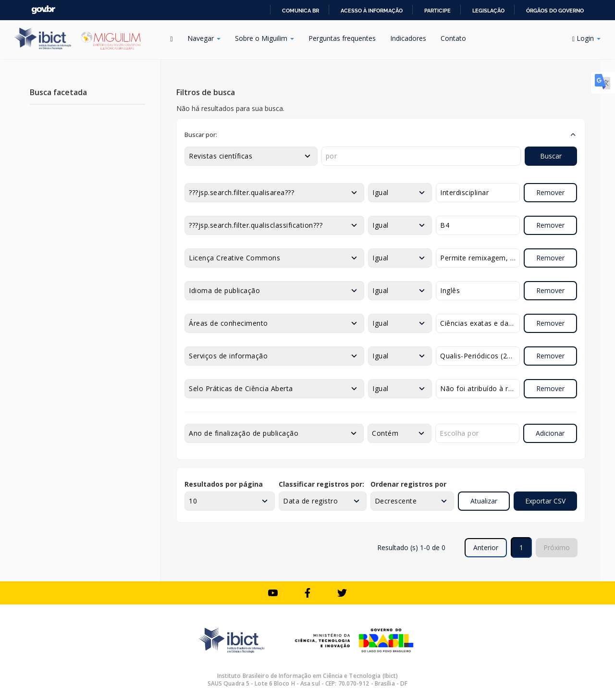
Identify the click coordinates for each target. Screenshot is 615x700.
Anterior (486, 547)
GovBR (43, 10)
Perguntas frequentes (342, 38)
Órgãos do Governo (555, 11)
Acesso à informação (372, 11)
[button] (381, 135)
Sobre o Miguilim (264, 38)
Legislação (488, 11)
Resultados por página (224, 484)
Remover (550, 192)
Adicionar (550, 433)
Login (586, 38)
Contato (453, 38)
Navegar (204, 38)
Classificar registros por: (321, 484)
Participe (437, 11)
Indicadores (408, 38)
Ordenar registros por (408, 484)
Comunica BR (301, 11)
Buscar (551, 156)
